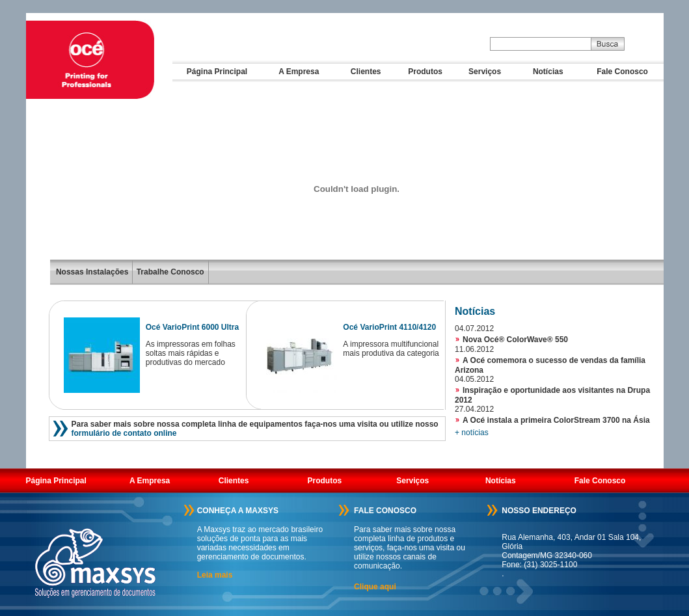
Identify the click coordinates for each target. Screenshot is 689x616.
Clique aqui (375, 587)
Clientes (366, 72)
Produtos (425, 72)
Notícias (548, 72)
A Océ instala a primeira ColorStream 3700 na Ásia (556, 420)
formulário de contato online (124, 433)
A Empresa (299, 72)
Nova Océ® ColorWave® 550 (515, 340)
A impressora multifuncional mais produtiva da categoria (391, 349)
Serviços (485, 72)
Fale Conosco (622, 72)
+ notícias (472, 433)
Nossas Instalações (92, 272)
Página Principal (217, 72)
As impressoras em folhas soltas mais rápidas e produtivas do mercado (191, 353)
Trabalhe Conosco (169, 272)
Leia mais (215, 575)
